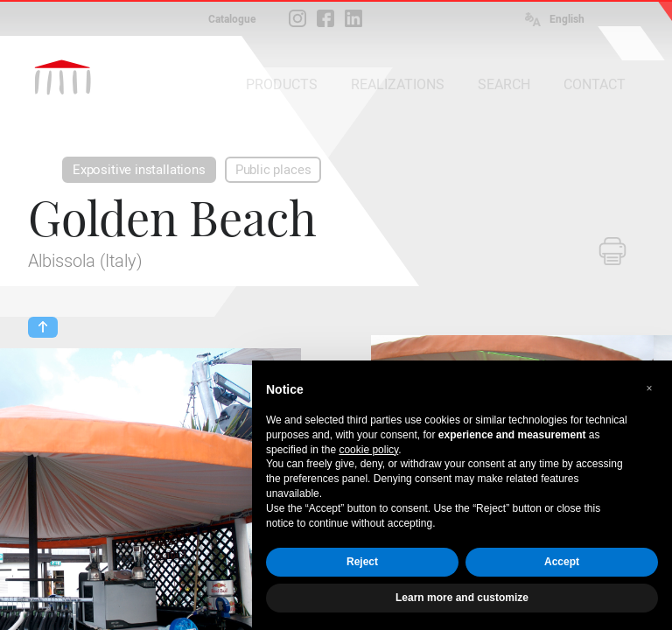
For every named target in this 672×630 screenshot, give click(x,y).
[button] (649, 388)
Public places (273, 170)
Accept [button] (562, 562)
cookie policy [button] (368, 450)
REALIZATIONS (398, 84)
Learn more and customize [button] (462, 598)
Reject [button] (362, 562)
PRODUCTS (282, 84)
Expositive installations (139, 170)
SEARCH (504, 84)
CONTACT (595, 84)
